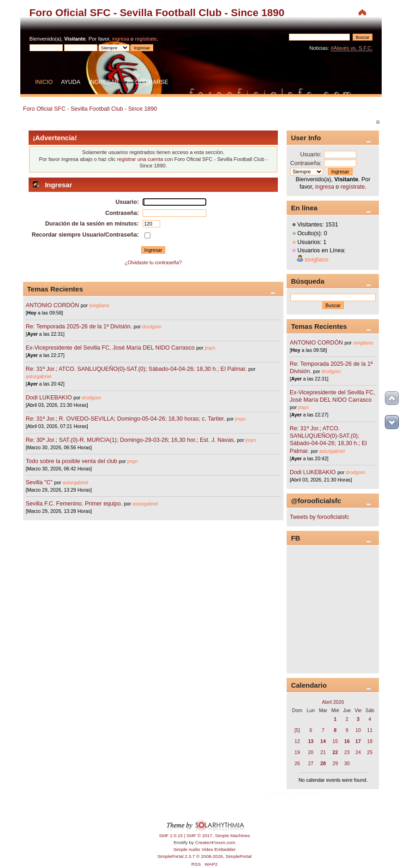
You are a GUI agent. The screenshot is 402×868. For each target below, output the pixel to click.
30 (347, 763)
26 (297, 763)
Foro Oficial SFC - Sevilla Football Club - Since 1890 (157, 13)
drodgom (152, 327)
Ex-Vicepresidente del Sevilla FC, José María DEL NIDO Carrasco (111, 348)
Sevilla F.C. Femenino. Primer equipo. (74, 504)
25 (370, 752)
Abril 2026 (333, 702)
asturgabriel (39, 376)
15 (335, 741)
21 (323, 752)
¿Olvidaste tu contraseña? (153, 262)
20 (311, 752)
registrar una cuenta (140, 159)
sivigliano (99, 305)
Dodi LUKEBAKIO (49, 398)
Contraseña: (306, 163)
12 (297, 741)
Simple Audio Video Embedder (204, 849)
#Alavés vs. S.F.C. (351, 48)
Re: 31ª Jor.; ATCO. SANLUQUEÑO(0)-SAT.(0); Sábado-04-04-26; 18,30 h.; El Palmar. (136, 369)
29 (335, 763)
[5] (297, 730)
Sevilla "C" (40, 482)
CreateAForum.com (215, 842)
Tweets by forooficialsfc (320, 517)
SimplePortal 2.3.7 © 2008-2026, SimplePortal (204, 856)
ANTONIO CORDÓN (52, 305)
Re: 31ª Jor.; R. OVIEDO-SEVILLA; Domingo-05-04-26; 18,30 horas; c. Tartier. (126, 419)
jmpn (210, 348)
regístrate (146, 39)
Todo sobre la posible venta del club (72, 461)
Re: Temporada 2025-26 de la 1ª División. (79, 327)
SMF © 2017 (199, 835)
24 (358, 752)
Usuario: (311, 155)
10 (358, 730)
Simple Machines (233, 835)
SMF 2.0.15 (171, 835)
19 (297, 752)
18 (370, 741)
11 (370, 730)
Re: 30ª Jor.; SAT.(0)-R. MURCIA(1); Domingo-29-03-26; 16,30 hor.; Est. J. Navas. (131, 440)
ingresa (121, 39)
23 (347, 752)
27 (311, 763)
